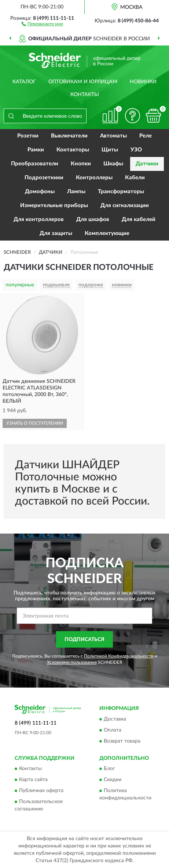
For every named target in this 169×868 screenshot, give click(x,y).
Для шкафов (93, 219)
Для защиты (56, 233)
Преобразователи (35, 164)
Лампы (76, 192)
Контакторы (73, 150)
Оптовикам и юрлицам (83, 82)
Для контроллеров (39, 219)
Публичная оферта (41, 791)
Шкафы (113, 164)
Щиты (110, 150)
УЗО (136, 150)
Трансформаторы (121, 192)
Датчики (147, 164)
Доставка (115, 719)
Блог (109, 769)
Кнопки (81, 164)
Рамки (36, 150)
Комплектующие (107, 233)
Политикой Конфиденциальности (119, 656)
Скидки (113, 780)
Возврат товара (122, 741)
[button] (42, 23)
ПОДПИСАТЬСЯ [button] (84, 640)
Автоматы (113, 136)
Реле (146, 136)
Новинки (143, 82)
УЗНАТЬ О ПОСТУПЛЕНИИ (35, 423)
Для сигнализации (125, 206)
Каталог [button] (24, 82)
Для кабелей (139, 219)
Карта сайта (33, 780)
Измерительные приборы (54, 206)
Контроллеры (94, 178)
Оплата (113, 730)
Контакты (85, 95)
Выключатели (69, 136)
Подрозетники (44, 178)
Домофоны (40, 192)
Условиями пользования (72, 662)
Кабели (135, 178)
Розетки (28, 136)
